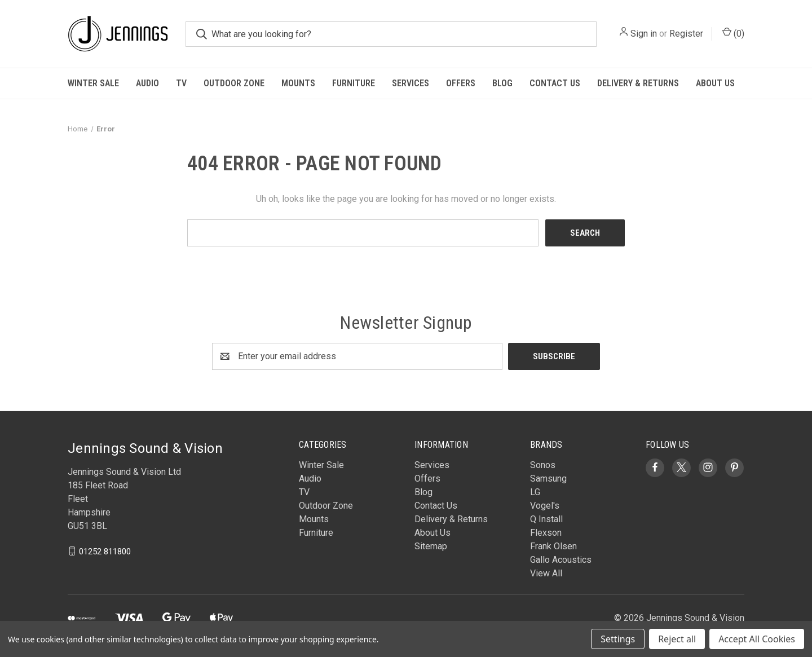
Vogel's (545, 506)
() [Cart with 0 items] (733, 33)
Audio (147, 83)
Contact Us (555, 83)
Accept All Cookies (757, 639)
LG (535, 492)
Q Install (546, 519)
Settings (618, 639)
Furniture (354, 83)
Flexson (546, 533)
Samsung (548, 479)
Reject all (677, 639)
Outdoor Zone (234, 83)
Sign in (644, 34)
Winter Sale (93, 83)
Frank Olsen (553, 546)
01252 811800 (105, 551)
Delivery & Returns (638, 83)
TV (181, 83)
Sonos (543, 465)
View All (546, 573)
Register (686, 34)
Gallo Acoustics (561, 560)
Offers (461, 83)
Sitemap (431, 546)
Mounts (298, 83)
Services (411, 83)
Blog (502, 83)
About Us (715, 83)
